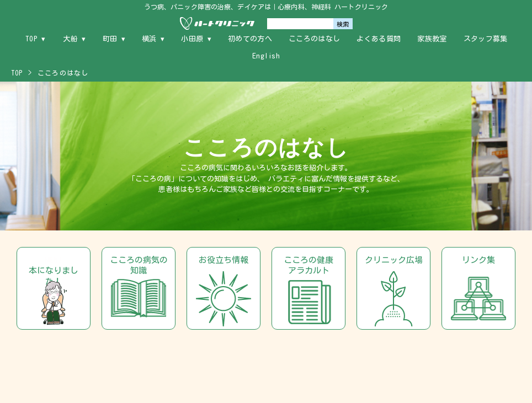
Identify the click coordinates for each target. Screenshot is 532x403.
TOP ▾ (36, 39)
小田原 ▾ (196, 39)
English (266, 56)
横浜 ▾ (153, 39)
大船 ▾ (74, 39)
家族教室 (432, 39)
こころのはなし (314, 39)
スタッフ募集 (486, 39)
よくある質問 (379, 39)
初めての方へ (250, 39)
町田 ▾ (114, 39)
